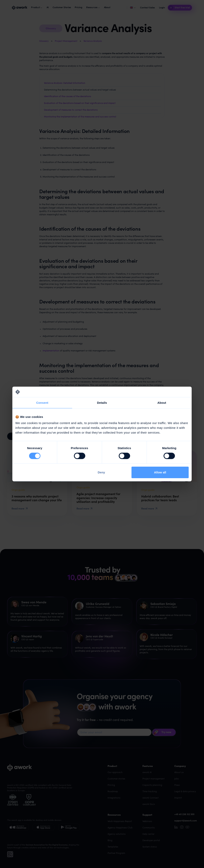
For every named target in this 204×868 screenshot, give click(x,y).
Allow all (160, 472)
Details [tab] (102, 402)
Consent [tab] (42, 402)
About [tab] (162, 402)
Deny (102, 472)
